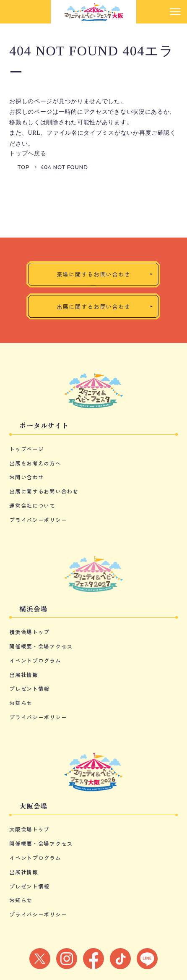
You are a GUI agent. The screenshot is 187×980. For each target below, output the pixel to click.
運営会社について (32, 506)
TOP (23, 167)
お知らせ (21, 703)
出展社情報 (24, 675)
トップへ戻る (28, 153)
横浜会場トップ (29, 632)
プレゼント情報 (29, 689)
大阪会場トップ (29, 829)
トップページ (26, 449)
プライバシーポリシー (38, 520)
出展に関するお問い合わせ (44, 491)
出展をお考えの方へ (35, 463)
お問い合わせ (26, 477)
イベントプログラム (35, 660)
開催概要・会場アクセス (41, 646)
